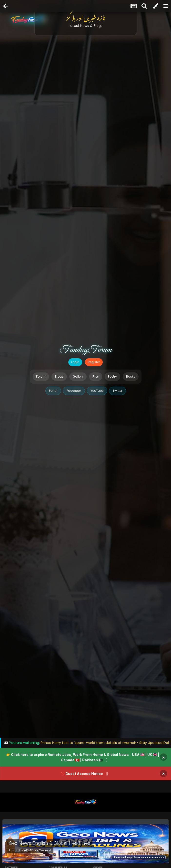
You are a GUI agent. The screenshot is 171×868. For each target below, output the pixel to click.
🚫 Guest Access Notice (82, 774)
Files (96, 376)
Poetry (112, 376)
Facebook (74, 391)
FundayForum (86, 350)
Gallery (78, 376)
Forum (41, 376)
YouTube (97, 391)
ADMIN (29, 850)
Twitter (117, 391)
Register (94, 362)
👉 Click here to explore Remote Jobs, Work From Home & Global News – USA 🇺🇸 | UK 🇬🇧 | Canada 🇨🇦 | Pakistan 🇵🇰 (83, 757)
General (45, 850)
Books (131, 376)
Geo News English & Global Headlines (49, 843)
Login (75, 362)
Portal (53, 391)
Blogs (59, 376)
